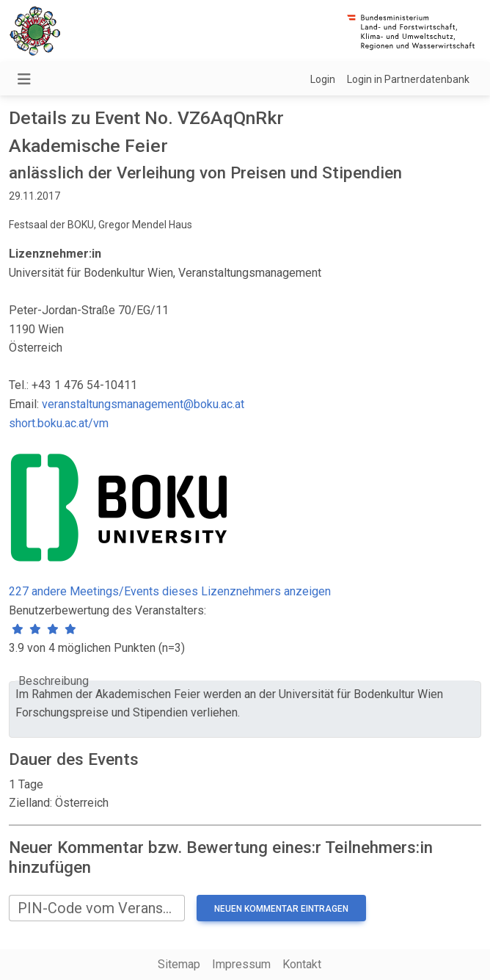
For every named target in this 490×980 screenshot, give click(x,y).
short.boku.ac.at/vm (59, 423)
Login (323, 79)
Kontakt (302, 964)
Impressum (241, 964)
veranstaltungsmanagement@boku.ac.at (143, 404)
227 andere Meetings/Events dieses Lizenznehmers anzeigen (170, 591)
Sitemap (179, 964)
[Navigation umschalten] (24, 79)
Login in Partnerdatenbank (408, 79)
